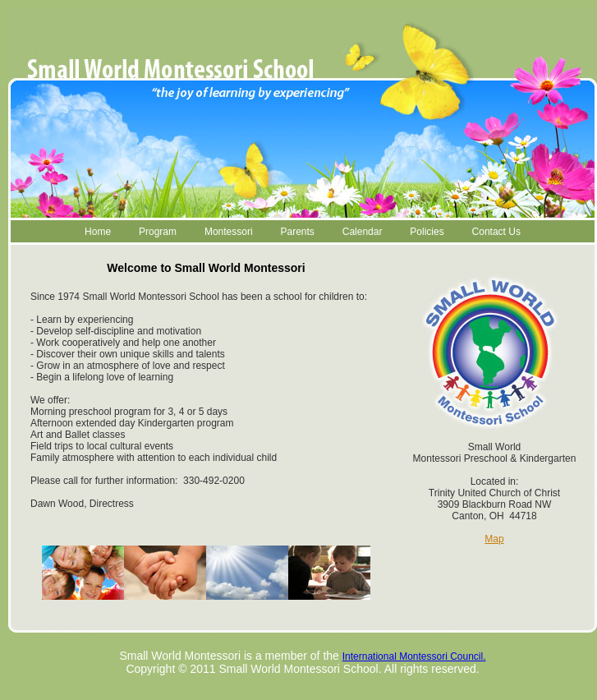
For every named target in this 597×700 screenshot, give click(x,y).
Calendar (363, 232)
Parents (297, 232)
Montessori (229, 232)
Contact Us (496, 232)
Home (98, 232)
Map (494, 539)
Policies (427, 232)
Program (158, 232)
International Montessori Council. (414, 656)
